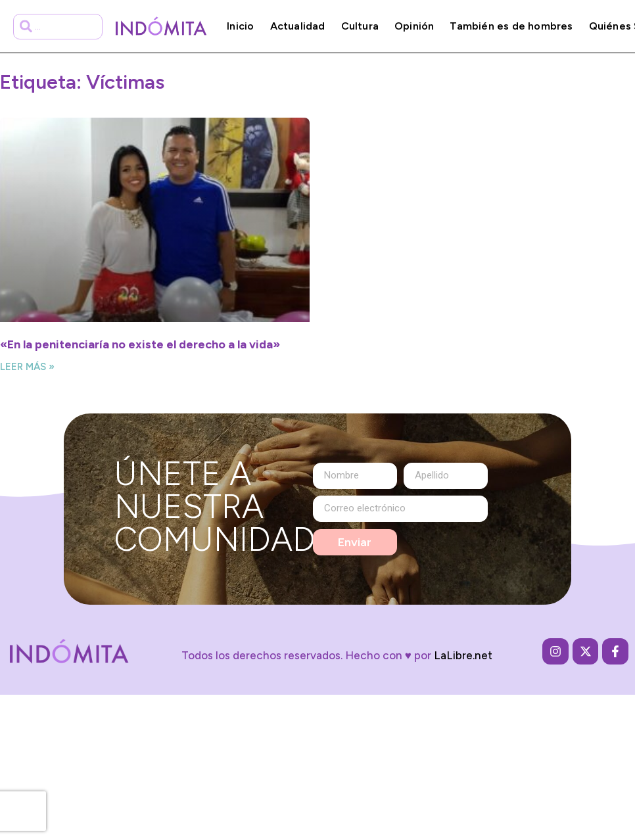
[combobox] (58, 27)
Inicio (240, 26)
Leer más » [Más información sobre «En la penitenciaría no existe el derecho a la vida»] (27, 367)
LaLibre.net (463, 655)
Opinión (414, 26)
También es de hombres (511, 26)
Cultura (360, 26)
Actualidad (298, 26)
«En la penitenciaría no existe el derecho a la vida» (140, 344)
